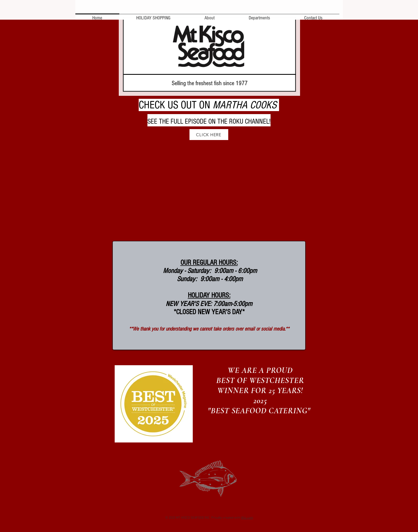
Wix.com (247, 518)
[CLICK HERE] (209, 135)
